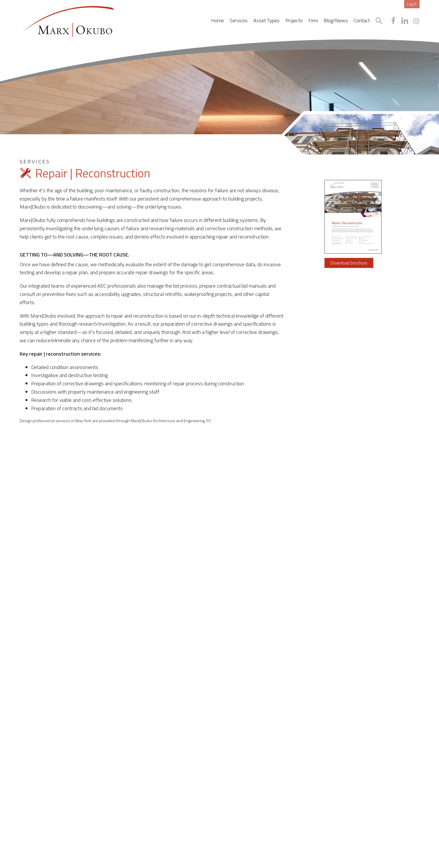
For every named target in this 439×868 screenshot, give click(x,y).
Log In (412, 4)
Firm (313, 20)
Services (239, 20)
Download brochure (349, 263)
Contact (362, 20)
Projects (294, 20)
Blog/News (336, 20)
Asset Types (266, 20)
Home (218, 20)
